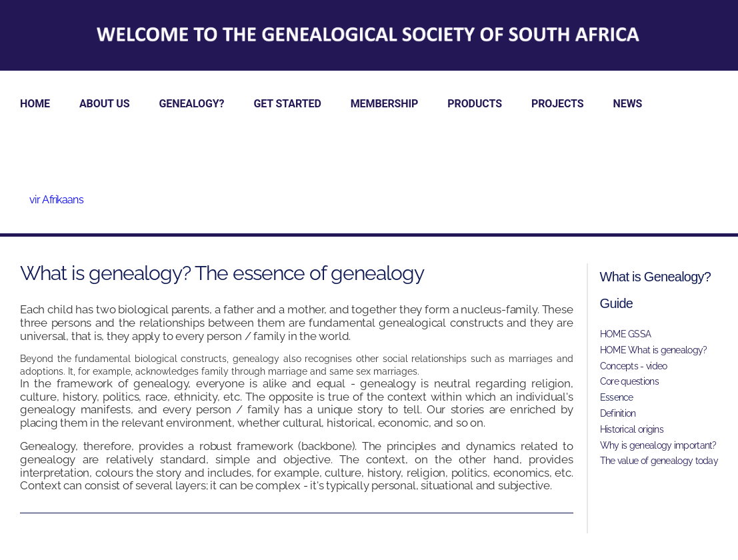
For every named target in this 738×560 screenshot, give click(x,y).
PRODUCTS (475, 104)
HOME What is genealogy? (654, 350)
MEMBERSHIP (385, 104)
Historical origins (632, 429)
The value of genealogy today (659, 461)
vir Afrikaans (56, 200)
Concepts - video (634, 366)
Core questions (629, 381)
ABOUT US (105, 104)
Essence (617, 397)
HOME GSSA (626, 334)
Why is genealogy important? (658, 445)
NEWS (628, 104)
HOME (35, 104)
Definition (618, 413)
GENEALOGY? (192, 104)
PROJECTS (558, 104)
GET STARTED (287, 104)
